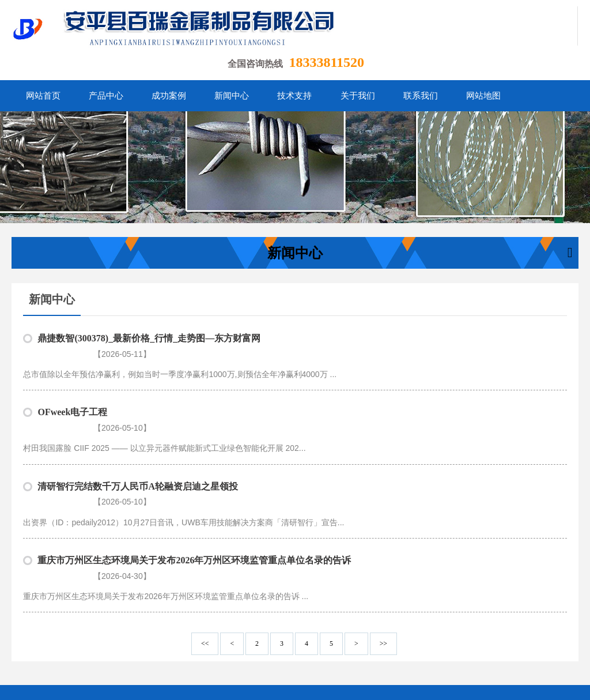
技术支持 (318, 647)
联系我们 (404, 647)
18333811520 (326, 62)
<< (205, 585)
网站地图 (447, 647)
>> (383, 585)
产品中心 (188, 647)
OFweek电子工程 (72, 398)
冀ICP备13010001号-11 (290, 682)
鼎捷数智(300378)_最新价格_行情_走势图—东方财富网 (149, 338)
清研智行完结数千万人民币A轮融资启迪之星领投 (138, 457)
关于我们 (361, 647)
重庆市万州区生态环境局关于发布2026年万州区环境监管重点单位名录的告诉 (194, 516)
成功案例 (232, 647)
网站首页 (145, 647)
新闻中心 (275, 647)
